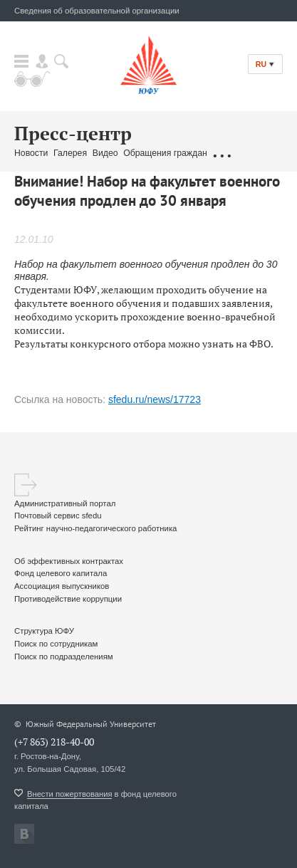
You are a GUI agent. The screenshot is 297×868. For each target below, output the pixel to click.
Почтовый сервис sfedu (58, 516)
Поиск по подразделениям (64, 657)
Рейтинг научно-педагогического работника (95, 528)
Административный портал (65, 503)
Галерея (70, 153)
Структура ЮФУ (44, 631)
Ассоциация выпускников (62, 586)
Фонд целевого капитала (61, 573)
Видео (105, 153)
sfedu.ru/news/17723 (155, 399)
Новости (31, 153)
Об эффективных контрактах (69, 561)
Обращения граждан (165, 153)
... (222, 154)
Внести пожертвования (69, 794)
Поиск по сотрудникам (56, 644)
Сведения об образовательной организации (97, 11)
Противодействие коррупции (68, 599)
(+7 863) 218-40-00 (54, 742)
